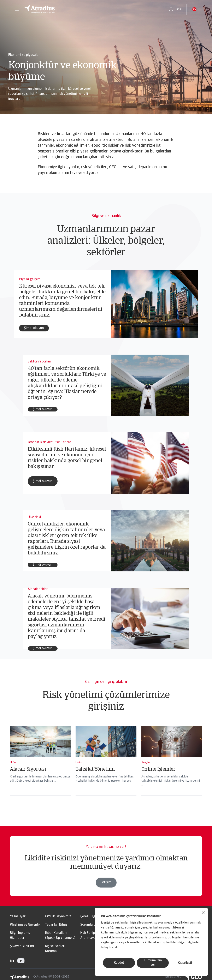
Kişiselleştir (185, 963)
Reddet (119, 963)
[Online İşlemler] (172, 766)
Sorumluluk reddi (93, 925)
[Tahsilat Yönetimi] (106, 766)
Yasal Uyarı (18, 916)
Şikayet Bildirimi (22, 946)
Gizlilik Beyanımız (58, 916)
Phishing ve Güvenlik (25, 925)
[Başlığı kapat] (203, 913)
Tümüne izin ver (153, 963)
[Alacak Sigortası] (40, 766)
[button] (17, 9)
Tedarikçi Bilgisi (57, 925)
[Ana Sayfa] (92, 9)
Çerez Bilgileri (90, 916)
